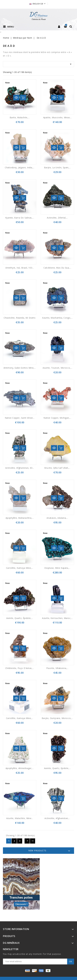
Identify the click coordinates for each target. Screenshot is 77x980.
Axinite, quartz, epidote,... (57, 768)
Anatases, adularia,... (57, 518)
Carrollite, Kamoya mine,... (20, 718)
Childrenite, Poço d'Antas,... (20, 668)
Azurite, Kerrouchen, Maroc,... (57, 618)
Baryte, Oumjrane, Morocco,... (57, 718)
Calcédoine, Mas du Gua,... (57, 268)
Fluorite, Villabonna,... (57, 668)
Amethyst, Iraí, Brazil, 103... (20, 268)
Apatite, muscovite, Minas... (57, 117)
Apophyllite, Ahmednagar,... (20, 768)
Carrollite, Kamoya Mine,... (20, 568)
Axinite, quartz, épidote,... (20, 618)
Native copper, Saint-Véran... (20, 418)
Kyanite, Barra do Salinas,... (20, 218)
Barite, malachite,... (20, 117)
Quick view (16, 98)
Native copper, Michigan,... (57, 418)
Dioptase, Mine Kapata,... (57, 568)
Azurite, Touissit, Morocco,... (57, 368)
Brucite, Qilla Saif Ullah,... (57, 468)
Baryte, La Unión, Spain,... (57, 167)
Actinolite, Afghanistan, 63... (20, 468)
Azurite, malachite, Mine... (20, 818)
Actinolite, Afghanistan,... (57, 818)
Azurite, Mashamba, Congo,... (57, 318)
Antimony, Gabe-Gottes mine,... (20, 368)
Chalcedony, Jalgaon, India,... (20, 167)
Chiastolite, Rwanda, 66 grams (20, 318)
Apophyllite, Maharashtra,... (20, 518)
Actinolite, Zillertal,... (57, 218)
